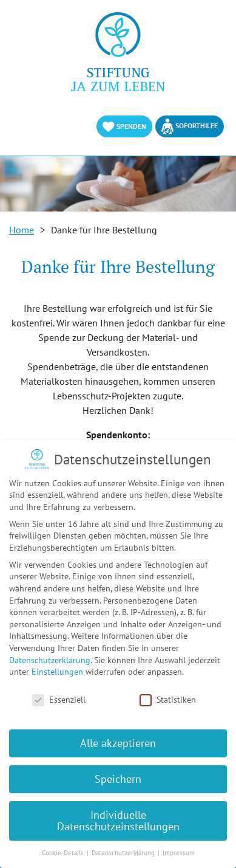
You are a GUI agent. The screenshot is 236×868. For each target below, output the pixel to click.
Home (22, 230)
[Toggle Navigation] (219, 24)
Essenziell (59, 700)
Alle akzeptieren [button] (118, 743)
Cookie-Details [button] (64, 853)
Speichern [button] (118, 779)
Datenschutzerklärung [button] (124, 853)
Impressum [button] (179, 853)
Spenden (124, 127)
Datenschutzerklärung (50, 660)
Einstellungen (57, 672)
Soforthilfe (190, 126)
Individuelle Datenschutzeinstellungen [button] (118, 821)
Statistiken (168, 700)
